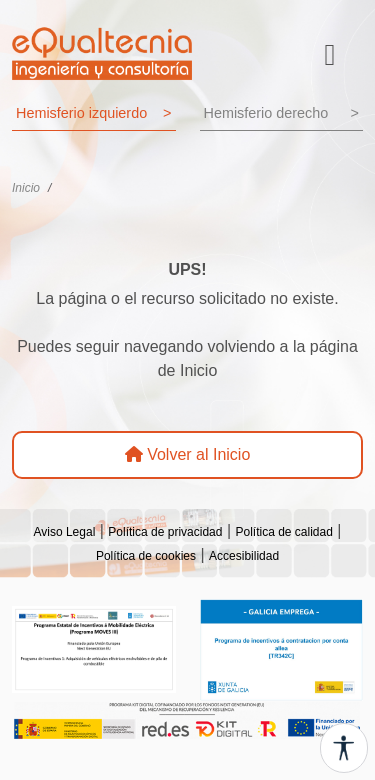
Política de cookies (146, 556)
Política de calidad (283, 532)
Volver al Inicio (188, 454)
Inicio (26, 188)
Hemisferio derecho (282, 114)
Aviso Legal (64, 532)
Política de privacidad (165, 532)
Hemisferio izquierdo (94, 114)
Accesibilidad (244, 556)
